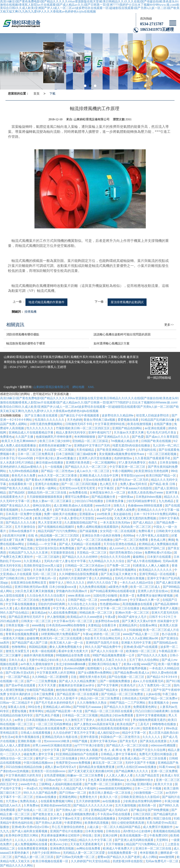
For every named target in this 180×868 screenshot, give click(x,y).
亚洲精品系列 (128, 625)
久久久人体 (92, 510)
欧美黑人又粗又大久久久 (110, 660)
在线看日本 (109, 625)
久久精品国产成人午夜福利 (79, 788)
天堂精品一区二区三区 (92, 553)
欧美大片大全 (164, 784)
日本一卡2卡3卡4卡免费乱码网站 (156, 514)
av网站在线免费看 (89, 848)
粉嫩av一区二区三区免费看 (86, 775)
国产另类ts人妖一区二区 (73, 810)
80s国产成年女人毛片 (133, 617)
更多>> (169, 325)
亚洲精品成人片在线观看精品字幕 (31, 432)
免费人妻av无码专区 (134, 484)
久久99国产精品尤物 (20, 548)
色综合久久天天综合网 (115, 557)
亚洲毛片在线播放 (47, 484)
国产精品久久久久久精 (21, 523)
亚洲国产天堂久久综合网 (149, 750)
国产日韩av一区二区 (73, 793)
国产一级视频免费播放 (115, 681)
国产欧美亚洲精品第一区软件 (116, 450)
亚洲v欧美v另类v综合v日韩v (31, 827)
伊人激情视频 (56, 617)
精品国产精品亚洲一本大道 (65, 711)
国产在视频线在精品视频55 (57, 527)
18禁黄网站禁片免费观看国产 (61, 634)
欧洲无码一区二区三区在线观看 (61, 638)
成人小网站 (150, 857)
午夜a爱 (111, 617)
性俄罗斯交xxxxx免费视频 (74, 763)
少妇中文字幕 (51, 750)
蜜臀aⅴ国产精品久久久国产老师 (119, 857)
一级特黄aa (126, 497)
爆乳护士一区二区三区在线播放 (57, 758)
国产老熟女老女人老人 (48, 814)
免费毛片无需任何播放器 (156, 754)
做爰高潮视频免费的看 (80, 814)
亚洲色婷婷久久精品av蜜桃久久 (21, 467)
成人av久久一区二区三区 (93, 471)
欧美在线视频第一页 (134, 835)
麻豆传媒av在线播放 (50, 463)
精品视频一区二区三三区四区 (60, 536)
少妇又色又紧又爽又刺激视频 (34, 591)
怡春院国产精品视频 (40, 690)
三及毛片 (144, 724)
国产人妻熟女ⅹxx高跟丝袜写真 (95, 724)
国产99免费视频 (159, 810)
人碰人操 (93, 827)
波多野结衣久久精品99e (118, 415)
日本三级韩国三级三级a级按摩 (77, 454)
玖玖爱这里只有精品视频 (18, 668)
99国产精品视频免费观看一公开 (114, 655)
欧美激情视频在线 (12, 728)
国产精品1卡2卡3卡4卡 (163, 677)
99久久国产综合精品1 (15, 613)
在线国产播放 (163, 424)
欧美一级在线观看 (44, 651)
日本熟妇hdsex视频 (149, 497)
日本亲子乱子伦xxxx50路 (17, 458)
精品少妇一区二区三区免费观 (100, 698)
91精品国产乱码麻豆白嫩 (158, 420)
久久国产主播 (25, 437)
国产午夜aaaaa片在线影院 (135, 488)
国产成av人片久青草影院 (162, 437)
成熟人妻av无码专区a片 (61, 767)
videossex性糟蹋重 (164, 745)
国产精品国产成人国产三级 (30, 643)
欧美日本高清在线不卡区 (114, 720)
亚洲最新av (87, 514)
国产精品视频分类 (104, 497)
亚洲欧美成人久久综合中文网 (99, 476)
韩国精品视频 (38, 647)
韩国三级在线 (163, 818)
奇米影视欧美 (149, 853)
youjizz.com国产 (25, 630)
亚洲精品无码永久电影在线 (60, 737)
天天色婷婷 (74, 420)
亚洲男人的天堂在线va (153, 591)
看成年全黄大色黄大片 (74, 651)
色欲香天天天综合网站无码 (103, 638)
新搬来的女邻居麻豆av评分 (77, 685)
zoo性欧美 (104, 514)
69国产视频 (80, 741)
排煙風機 (30, 312)
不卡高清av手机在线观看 (114, 814)
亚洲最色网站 (68, 797)
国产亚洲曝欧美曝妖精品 (31, 818)
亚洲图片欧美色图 (78, 463)
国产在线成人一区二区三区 (36, 810)
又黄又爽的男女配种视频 (91, 570)
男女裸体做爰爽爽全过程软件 (61, 835)
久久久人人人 (152, 737)
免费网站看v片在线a (159, 553)
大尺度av (12, 801)
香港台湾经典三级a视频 (100, 420)
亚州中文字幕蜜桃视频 (151, 715)
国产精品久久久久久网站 (17, 865)
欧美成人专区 (171, 775)
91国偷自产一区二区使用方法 (121, 737)
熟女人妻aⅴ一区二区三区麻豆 (53, 501)
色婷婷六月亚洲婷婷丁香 (76, 578)
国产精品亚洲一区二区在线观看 (78, 694)
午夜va (87, 634)
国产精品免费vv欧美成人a (132, 673)
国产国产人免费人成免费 (119, 510)
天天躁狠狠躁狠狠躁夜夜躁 (45, 497)
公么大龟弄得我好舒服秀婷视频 (126, 668)
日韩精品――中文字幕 (42, 544)
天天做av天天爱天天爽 (129, 432)
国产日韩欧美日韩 (12, 578)
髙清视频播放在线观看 (138, 604)
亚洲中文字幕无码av (104, 741)
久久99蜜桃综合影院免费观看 (79, 574)
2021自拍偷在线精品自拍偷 (24, 767)
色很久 (153, 463)
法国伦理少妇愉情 (105, 596)
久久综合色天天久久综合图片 (46, 596)
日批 (74, 677)
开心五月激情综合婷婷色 (68, 827)
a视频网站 (30, 698)
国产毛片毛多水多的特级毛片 (55, 703)
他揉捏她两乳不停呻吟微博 (54, 437)
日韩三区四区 (142, 814)
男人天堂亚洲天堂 (50, 523)
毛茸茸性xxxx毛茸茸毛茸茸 (78, 488)
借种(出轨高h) (42, 506)
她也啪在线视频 (67, 690)
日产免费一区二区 (119, 566)
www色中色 (29, 784)
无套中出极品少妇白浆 (44, 660)
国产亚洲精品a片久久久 (114, 437)
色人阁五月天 (109, 484)
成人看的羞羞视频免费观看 (33, 608)
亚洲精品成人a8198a (57, 707)
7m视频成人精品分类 (125, 441)
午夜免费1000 (159, 835)
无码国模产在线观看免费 (135, 818)
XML (91, 387)
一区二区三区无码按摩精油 (54, 724)
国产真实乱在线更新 (154, 741)
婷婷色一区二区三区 (107, 634)
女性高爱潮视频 (55, 775)
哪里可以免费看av (77, 497)
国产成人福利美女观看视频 (30, 831)
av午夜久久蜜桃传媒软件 (37, 664)
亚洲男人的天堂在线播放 (95, 458)
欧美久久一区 (109, 797)
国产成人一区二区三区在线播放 (92, 540)
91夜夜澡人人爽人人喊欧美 (151, 566)
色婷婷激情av (124, 458)
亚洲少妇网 (110, 835)
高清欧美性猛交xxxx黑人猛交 (43, 566)
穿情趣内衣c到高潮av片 (72, 591)
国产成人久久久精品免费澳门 (79, 681)
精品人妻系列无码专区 (71, 432)
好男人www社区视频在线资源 (53, 745)
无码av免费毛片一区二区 (162, 861)
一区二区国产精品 (18, 677)
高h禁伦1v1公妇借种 (137, 831)
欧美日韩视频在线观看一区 (51, 861)
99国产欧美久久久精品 (16, 488)
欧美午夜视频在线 (28, 737)
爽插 (171, 540)
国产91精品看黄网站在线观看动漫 (113, 591)
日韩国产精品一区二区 (83, 600)
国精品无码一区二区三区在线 (47, 493)
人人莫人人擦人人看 (120, 775)
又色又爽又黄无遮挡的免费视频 (135, 518)
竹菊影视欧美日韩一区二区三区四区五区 (83, 428)
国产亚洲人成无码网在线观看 (134, 840)
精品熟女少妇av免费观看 (117, 715)
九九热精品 (166, 501)
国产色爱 (138, 437)
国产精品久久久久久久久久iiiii (93, 805)
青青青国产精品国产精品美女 (99, 690)
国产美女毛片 (129, 741)
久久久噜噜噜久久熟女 (92, 703)
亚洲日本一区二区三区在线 (154, 848)
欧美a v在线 (132, 664)
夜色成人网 (158, 540)
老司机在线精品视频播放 (99, 818)
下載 (52, 94)
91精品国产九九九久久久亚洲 (29, 553)
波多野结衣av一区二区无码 (131, 480)
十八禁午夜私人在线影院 (153, 536)
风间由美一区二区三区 (136, 527)
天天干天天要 (47, 685)
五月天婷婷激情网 (88, 801)
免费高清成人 (29, 801)
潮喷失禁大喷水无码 (93, 677)
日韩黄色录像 (115, 501)
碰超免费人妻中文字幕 (39, 754)
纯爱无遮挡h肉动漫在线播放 (132, 446)
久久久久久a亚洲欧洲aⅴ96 (141, 638)
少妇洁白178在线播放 (89, 501)
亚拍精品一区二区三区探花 (90, 441)
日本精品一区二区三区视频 (80, 715)
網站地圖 (78, 387)
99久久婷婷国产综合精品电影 (100, 758)
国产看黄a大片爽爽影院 (42, 480)
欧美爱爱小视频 (70, 480)
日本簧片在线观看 (159, 557)
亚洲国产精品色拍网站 (127, 428)
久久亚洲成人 (33, 561)
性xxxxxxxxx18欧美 (57, 741)
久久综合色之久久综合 (83, 604)
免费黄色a (7, 437)
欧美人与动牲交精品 (64, 840)
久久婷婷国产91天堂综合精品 (91, 861)
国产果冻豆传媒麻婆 (69, 510)
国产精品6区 (17, 493)
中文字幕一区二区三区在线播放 (119, 608)
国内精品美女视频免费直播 (97, 767)
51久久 (61, 600)
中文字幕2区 (106, 488)
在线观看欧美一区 (21, 484)
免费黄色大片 (89, 797)
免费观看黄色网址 (145, 707)
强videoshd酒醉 (75, 668)
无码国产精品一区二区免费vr (159, 698)
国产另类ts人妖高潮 (49, 823)
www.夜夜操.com (80, 596)
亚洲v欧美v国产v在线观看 (141, 647)
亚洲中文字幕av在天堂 (65, 818)
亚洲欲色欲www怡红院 (56, 805)
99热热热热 (51, 788)
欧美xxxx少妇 (59, 844)
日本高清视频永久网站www (45, 720)
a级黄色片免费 (118, 587)
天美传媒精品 (86, 450)
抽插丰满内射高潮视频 (39, 655)
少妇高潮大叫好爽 (14, 536)
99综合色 (35, 707)
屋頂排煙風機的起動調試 (127, 302)
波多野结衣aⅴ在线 (108, 621)
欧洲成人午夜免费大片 (118, 848)
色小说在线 (169, 634)
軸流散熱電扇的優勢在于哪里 (26, 343)
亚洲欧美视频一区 (30, 741)
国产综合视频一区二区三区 (127, 677)
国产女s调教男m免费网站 (95, 673)
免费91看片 (146, 531)
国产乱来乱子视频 (48, 715)
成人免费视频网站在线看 (31, 844)
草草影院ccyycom (133, 476)
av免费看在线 (78, 493)
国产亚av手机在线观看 (21, 685)
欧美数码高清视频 (97, 823)
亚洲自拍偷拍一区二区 (136, 690)
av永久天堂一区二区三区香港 (58, 476)
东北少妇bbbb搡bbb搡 (71, 664)
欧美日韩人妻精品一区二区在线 (110, 793)
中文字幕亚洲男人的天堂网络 (56, 673)
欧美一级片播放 (169, 664)
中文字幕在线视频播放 (21, 604)
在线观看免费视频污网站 (57, 801)
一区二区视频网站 (104, 463)
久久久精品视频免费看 (77, 660)
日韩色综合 (113, 831)
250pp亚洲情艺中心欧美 (17, 518)
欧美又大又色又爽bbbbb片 (20, 441)
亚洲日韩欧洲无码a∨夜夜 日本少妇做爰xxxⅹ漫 (46, 587)
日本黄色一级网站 (45, 488)
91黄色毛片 (128, 685)
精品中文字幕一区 (134, 733)
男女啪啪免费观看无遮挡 (150, 720)
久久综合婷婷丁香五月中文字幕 (74, 733)
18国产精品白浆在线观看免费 (47, 728)
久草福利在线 (147, 450)
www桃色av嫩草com (114, 600)
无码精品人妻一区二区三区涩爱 (84, 853)
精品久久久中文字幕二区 (96, 840)
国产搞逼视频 (89, 531)
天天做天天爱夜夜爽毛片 (87, 844)
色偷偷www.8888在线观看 (146, 506)
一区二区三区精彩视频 (162, 454)
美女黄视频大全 (159, 703)
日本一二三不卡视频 (148, 788)
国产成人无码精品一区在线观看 (80, 544)
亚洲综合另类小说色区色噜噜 (101, 536)
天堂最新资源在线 (63, 553)
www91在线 (104, 518)
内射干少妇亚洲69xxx (47, 853)
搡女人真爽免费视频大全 (66, 647)
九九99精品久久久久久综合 (107, 561)
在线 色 (33, 536)
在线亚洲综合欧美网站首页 (29, 583)
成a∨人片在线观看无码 (148, 681)
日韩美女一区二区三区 (36, 621)
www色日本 (103, 506)
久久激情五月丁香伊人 (80, 720)
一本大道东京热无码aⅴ (116, 523)
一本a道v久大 (33, 788)
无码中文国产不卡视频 (140, 763)
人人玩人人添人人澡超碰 (31, 840)
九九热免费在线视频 (93, 587)
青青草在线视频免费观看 (22, 634)
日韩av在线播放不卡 (22, 531)
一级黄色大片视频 (12, 638)
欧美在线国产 (126, 724)
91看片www (167, 767)
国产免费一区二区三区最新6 (104, 784)
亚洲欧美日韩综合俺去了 (105, 664)
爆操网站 (139, 557)
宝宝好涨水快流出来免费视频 (55, 548)
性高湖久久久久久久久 (50, 420)
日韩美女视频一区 (18, 625)
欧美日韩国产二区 (47, 518)
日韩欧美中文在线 (168, 531)
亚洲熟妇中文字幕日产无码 (92, 446)
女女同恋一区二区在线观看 (118, 531)
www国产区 (149, 664)
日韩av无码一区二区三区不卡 (66, 780)
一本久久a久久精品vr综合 (137, 583)
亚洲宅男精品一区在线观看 (157, 574)
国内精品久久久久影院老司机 (20, 750)
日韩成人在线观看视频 (36, 733)
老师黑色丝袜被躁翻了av (55, 446)
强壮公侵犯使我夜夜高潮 (128, 823)
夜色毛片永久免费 (24, 476)
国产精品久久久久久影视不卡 (59, 698)
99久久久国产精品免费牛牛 (103, 647)
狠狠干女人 (57, 583)
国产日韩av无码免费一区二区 (76, 857)
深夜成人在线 (17, 707)
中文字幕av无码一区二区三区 (73, 621)
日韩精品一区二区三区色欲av (85, 566)
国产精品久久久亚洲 (117, 707)
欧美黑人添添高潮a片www (146, 493)
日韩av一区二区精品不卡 (17, 703)
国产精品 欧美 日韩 (163, 484)
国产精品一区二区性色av (58, 471)
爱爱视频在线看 (128, 420)
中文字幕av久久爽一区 (145, 600)
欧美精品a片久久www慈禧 (85, 617)
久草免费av (31, 805)
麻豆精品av (39, 613)
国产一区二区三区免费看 (132, 540)
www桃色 (38, 625)
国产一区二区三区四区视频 (80, 484)
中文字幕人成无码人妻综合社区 (74, 608)
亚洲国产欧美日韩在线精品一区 (23, 780)
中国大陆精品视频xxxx (39, 763)
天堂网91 (163, 840)
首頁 (36, 94)
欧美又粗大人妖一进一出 (67, 643)
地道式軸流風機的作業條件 (46, 302)
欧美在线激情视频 (140, 424)
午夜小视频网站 (123, 471)
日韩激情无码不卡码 (79, 424)
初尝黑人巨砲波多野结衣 (153, 415)
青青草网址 (37, 711)
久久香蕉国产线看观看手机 (153, 458)
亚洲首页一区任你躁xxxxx (49, 771)
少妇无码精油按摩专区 (141, 501)
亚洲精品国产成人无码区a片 (110, 810)
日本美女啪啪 (169, 463)
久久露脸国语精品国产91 (81, 523)
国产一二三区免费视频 (42, 681)
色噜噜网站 (19, 647)
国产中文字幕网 (108, 685)
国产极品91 (138, 810)
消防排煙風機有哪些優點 (23, 334)
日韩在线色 (130, 698)
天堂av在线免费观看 (97, 480)
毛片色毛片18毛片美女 (162, 432)
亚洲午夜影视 (90, 737)
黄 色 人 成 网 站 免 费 (115, 750)
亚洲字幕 (172, 493)
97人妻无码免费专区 (133, 463)
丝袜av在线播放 (46, 797)
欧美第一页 (127, 596)
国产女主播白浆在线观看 (42, 415)
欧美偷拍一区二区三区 (141, 651)
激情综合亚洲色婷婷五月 (52, 540)
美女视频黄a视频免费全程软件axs (122, 454)
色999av (129, 536)
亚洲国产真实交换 (30, 450)
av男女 (19, 720)
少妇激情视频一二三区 (148, 793)
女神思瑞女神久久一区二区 (108, 493)
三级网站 (44, 784)
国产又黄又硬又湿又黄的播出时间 (91, 771)
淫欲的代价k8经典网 (52, 604)
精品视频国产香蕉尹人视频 (160, 608)
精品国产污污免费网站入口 (144, 844)
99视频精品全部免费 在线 (73, 655)
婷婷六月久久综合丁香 (102, 583)
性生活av (8, 737)
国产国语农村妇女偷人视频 (80, 750)
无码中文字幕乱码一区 (42, 578)
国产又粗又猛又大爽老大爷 (119, 574)
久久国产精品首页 (148, 775)
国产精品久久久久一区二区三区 (86, 467)
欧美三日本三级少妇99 (55, 441)
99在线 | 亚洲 (91, 835)
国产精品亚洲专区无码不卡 (27, 617)
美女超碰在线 (122, 514)
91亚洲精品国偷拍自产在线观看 (78, 754)
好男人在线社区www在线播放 (137, 767)
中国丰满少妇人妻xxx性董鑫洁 (56, 458)
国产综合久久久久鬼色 (152, 655)
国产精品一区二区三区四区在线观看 (109, 711)
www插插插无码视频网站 (116, 788)
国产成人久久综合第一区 (107, 651)
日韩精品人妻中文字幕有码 (119, 754)
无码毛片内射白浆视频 (130, 578)
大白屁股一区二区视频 (59, 450)
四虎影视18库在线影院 (128, 861)
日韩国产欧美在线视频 (156, 441)
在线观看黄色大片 (12, 497)
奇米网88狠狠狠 (85, 437)
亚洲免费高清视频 (62, 848)
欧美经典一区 (148, 805)
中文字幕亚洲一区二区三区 (128, 467)
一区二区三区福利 (48, 557)
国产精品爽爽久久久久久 (132, 771)
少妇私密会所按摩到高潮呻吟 (143, 801)
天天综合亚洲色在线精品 (120, 544)
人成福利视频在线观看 (67, 784)
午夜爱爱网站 (74, 823)
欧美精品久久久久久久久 (156, 570)
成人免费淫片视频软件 (158, 827)
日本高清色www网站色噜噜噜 (66, 625)
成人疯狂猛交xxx (109, 733)
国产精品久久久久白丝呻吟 (80, 557)
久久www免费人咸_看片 (37, 510)
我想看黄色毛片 (153, 728)
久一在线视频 (54, 467)
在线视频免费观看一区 (123, 853)
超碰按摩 (32, 638)
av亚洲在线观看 (156, 428)
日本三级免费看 (44, 694)
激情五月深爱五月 (18, 651)
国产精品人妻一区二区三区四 (34, 857)
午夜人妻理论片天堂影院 (78, 518)
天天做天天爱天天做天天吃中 (53, 570)
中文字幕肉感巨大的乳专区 (24, 775)
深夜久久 (120, 506)
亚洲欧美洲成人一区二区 (55, 630)
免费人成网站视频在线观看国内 (98, 527)
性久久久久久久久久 (40, 428)
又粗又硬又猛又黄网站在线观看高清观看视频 (98, 728)
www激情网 (167, 857)
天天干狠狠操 (115, 844)
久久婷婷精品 (103, 578)
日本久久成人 (18, 660)
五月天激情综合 (25, 527)
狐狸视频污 (95, 668)
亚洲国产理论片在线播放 (67, 831)
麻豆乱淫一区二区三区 (108, 763)
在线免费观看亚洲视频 (33, 848)
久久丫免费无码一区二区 (155, 685)
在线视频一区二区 (12, 681)
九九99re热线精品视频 (24, 471)
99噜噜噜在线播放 (164, 724)
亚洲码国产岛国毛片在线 (102, 643)
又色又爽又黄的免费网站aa (106, 780)
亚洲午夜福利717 (100, 432)
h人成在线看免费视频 (63, 613)
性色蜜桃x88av (110, 604)
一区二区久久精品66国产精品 (121, 827)
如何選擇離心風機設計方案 (112, 343)
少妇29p (130, 784)
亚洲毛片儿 (13, 698)
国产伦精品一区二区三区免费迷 (122, 694)
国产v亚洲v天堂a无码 (20, 673)
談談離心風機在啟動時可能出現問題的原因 (122, 334)
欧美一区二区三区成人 (146, 587)
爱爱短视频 (19, 711)
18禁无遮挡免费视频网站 (47, 424)
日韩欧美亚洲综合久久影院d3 (140, 797)
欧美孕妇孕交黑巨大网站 (22, 835)
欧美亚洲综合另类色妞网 (152, 471)
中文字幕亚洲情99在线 (110, 424)
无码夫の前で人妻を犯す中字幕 (65, 561)
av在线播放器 (112, 801)
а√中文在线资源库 (50, 668)
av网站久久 (120, 630)
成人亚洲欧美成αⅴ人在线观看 (74, 506)
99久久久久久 (76, 583)
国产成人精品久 (144, 523)
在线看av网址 (149, 625)
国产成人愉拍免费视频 (92, 548)
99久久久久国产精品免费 (41, 793)
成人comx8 (117, 548)
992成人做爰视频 (12, 480)
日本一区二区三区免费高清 (36, 454)
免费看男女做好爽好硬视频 (155, 596)
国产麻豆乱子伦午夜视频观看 (80, 415)
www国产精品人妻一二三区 (141, 634)
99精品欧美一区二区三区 (96, 613)
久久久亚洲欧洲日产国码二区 (146, 548)
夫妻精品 (94, 625)
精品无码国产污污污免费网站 (58, 531)
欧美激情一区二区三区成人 (91, 630)
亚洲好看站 (145, 784)
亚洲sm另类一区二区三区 (132, 613)
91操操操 (135, 630)
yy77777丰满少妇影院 (90, 745)
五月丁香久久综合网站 (144, 660)
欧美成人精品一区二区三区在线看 (144, 758)
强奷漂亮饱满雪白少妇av (126, 553)
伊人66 (136, 728)
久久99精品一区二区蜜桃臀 (51, 677)
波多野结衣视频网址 (123, 570)
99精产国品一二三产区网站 (128, 703)
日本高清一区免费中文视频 (24, 514)
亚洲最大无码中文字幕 (136, 643)
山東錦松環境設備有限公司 (51, 387)
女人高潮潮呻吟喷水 (140, 780)
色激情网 (48, 600)
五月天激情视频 (126, 805)
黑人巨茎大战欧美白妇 (164, 733)
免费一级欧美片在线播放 (61, 514)
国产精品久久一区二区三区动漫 (127, 745)
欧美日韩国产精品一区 (161, 476)
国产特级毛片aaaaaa (88, 707)
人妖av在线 (153, 694)
